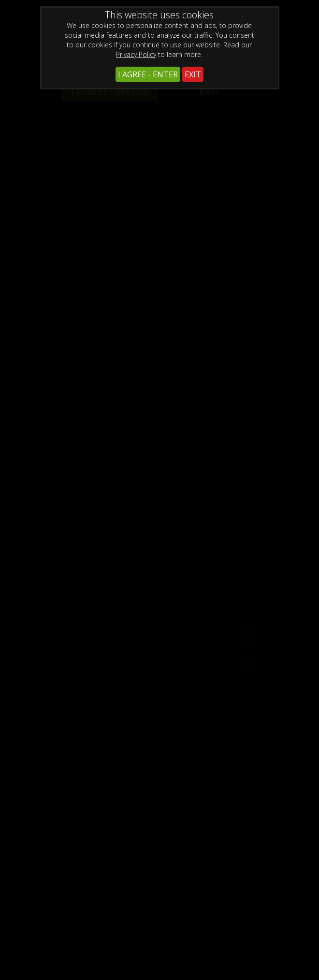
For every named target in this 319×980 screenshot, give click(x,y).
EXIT (193, 74)
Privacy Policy (136, 54)
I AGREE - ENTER (148, 74)
